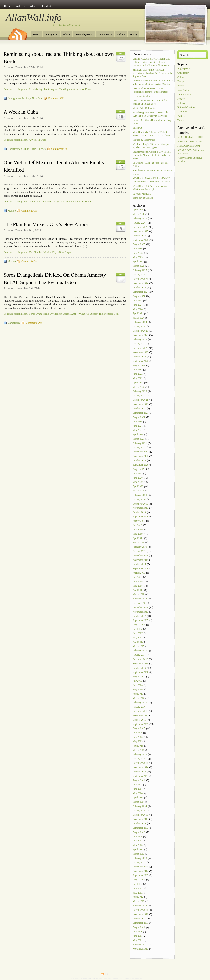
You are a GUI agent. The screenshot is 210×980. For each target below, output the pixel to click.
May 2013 (137, 845)
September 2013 (140, 828)
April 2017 (138, 642)
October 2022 (139, 357)
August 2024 (139, 296)
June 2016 (137, 685)
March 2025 (138, 266)
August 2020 (139, 469)
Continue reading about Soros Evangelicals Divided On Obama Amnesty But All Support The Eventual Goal (61, 314)
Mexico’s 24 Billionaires (145, 108)
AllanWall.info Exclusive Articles (190, 160)
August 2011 (139, 927)
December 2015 (140, 711)
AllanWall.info (34, 17)
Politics (67, 35)
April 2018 (138, 590)
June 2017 (137, 633)
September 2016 (140, 672)
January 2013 (139, 863)
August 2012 (139, 880)
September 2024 (140, 292)
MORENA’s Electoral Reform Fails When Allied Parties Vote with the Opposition (153, 180)
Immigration (51, 35)
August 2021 (139, 417)
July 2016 (137, 681)
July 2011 (137, 932)
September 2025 (140, 240)
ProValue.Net (137, 978)
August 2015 (139, 729)
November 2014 (140, 767)
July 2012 (137, 884)
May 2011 (137, 940)
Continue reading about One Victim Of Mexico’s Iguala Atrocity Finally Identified (47, 202)
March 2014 (138, 802)
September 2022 (140, 361)
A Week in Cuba (21, 112)
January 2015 (139, 759)
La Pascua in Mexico (143, 96)
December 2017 (140, 607)
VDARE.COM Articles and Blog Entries (191, 152)
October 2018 (139, 564)
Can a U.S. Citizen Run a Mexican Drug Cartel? (152, 122)
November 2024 (140, 283)
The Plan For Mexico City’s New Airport (47, 224)
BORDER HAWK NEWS (190, 142)
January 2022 (139, 396)
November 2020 (140, 456)
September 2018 (140, 569)
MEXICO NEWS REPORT (191, 137)
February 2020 (140, 495)
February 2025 (140, 270)
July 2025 (137, 249)
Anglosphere (184, 69)
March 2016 (138, 698)
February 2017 (140, 651)
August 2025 (139, 244)
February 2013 (140, 858)
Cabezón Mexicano (142, 194)
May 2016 (137, 690)
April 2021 (138, 435)
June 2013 (137, 841)
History (134, 35)
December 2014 (140, 763)
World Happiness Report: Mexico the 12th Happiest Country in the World (151, 114)
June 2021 (137, 426)
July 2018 (137, 577)
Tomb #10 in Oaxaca (143, 198)
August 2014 (139, 780)
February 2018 (140, 599)
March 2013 (138, 854)
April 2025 (138, 262)
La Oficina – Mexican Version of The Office (151, 165)
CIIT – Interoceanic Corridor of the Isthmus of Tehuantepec (150, 102)
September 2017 (140, 621)
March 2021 (138, 439)
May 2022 (137, 378)
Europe (181, 82)
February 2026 (140, 218)
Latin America (105, 35)
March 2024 (138, 318)
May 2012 (137, 893)
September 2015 (140, 724)
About (34, 6)
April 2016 (138, 694)
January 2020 (139, 499)
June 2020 (137, 478)
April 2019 (138, 538)
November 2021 (140, 404)
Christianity (14, 149)
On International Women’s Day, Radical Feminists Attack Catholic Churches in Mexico (152, 155)
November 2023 (140, 335)
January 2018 (139, 603)
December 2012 (140, 867)
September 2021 (140, 413)
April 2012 (138, 897)
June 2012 (137, 888)
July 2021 (137, 422)
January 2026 (139, 223)
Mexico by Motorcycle (144, 140)
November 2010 (140, 949)
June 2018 (137, 582)
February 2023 (140, 340)
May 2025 (137, 257)
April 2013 (138, 849)
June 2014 (137, 789)
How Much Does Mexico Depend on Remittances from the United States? (150, 90)
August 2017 (139, 625)
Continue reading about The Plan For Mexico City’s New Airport (38, 252)
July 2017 (137, 629)
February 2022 (140, 391)
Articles (21, 6)
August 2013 (139, 832)
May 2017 (137, 638)
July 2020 (137, 474)
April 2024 (138, 314)
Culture (121, 35)
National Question (84, 35)
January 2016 (139, 707)
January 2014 (139, 811)
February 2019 (140, 547)
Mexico (36, 35)
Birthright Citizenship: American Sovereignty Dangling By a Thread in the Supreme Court (152, 73)
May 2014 (137, 793)
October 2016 (139, 668)
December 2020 (140, 452)
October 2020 (139, 460)
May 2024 (137, 309)
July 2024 (137, 301)
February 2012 (140, 906)
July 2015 (137, 733)
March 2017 (138, 646)
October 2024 (139, 288)
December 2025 (140, 227)
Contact (47, 6)
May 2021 (137, 430)
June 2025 (137, 253)
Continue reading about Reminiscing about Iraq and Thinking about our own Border (48, 89)
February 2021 (140, 443)
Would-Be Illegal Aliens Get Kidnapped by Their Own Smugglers (152, 146)
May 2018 (137, 586)
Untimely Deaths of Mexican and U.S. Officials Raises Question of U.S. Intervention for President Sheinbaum (151, 62)
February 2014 (140, 806)
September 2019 (140, 517)
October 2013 (139, 824)
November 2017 (140, 612)
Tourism (181, 120)
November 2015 (140, 716)
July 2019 (137, 525)
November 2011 (140, 914)
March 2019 (138, 543)
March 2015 (138, 750)
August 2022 (139, 365)
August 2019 (139, 521)
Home (7, 6)
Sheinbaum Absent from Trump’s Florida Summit (152, 172)
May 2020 (137, 482)
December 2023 (140, 331)
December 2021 (140, 400)
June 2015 (137, 737)
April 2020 (138, 487)
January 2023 (139, 344)
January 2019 (139, 551)
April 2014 (138, 798)
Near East (37, 98)
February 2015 (140, 754)
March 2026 (138, 214)
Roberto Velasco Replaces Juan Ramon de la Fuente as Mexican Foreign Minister (153, 83)
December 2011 (140, 910)
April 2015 (138, 746)
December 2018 (140, 556)
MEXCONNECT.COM (189, 146)
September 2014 (140, 776)
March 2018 (138, 595)
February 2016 (140, 703)
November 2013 (140, 819)
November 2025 (140, 232)
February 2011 (140, 945)
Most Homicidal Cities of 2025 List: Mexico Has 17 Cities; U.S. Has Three (151, 134)
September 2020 (140, 465)
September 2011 (140, 923)
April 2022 (138, 383)
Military (26, 98)
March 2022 (138, 387)
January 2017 (139, 655)
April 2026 (138, 210)
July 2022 (137, 370)
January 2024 (139, 326)
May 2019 (137, 534)
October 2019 (139, 512)
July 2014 (137, 785)
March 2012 (138, 902)
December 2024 (140, 279)
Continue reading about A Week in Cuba (25, 140)
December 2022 (140, 348)
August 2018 (139, 573)
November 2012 (140, 871)
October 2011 (139, 919)
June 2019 (137, 530)
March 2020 (138, 491)
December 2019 (140, 504)
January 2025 (139, 275)
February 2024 (140, 322)
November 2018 (140, 560)
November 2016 (140, 664)
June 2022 (137, 374)
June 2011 (137, 936)
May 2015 (137, 741)
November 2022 (140, 352)
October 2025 (139, 236)
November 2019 (140, 508)
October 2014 (139, 772)
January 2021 (139, 448)
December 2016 (140, 659)
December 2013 (140, 815)
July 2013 (137, 837)
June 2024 (137, 305)
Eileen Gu (137, 128)
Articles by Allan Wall (66, 25)
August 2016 (139, 677)
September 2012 (140, 875)
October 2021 (139, 409)
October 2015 (139, 720)
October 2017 (139, 616)
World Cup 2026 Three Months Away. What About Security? (151, 188)
